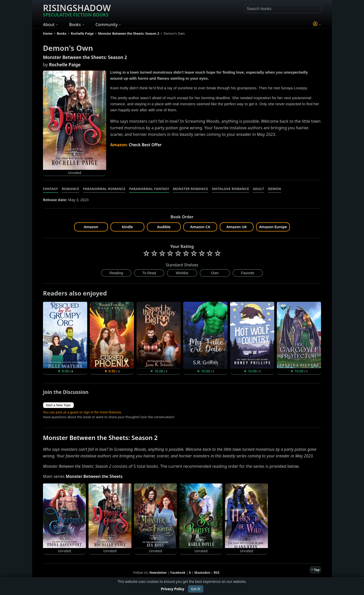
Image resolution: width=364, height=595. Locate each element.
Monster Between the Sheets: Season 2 (85, 57)
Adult (258, 189)
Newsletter (158, 572)
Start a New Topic (58, 405)
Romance (71, 189)
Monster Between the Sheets (94, 476)
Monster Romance (190, 189)
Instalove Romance (230, 189)
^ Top (315, 570)
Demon (275, 189)
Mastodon (202, 572)
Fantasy (51, 189)
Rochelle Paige (65, 65)
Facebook (178, 572)
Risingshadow (77, 10)
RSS (217, 572)
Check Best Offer (145, 145)
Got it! (196, 589)
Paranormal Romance (104, 189)
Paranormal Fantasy (149, 189)
